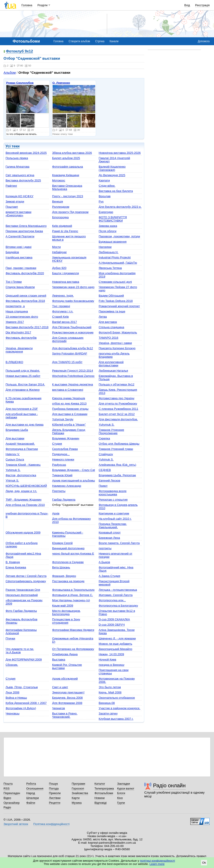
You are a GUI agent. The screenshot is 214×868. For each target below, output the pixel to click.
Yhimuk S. (12, 481)
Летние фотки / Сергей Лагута (26, 576)
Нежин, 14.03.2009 (111, 654)
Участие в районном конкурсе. (119, 708)
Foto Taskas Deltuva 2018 (116, 301)
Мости (56, 247)
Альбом (10, 72)
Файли (31, 803)
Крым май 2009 (63, 606)
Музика (77, 803)
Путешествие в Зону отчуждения (66, 621)
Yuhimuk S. (106, 459)
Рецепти (55, 803)
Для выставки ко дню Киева (24, 425)
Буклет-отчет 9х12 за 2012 (117, 414)
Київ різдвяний (62, 226)
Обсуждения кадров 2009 (23, 532)
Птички (10, 638)
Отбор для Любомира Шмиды (119, 444)
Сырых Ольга (15, 459)
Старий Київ (61, 317)
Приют (103, 486)
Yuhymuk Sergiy (63, 419)
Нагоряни (105, 247)
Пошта (8, 784)
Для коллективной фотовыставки (111, 364)
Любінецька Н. (109, 252)
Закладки (123, 784)
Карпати (104, 180)
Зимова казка (108, 226)
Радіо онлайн (169, 785)
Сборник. (12, 665)
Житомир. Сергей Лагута (116, 595)
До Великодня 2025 (112, 175)
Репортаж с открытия (113, 500)
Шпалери (33, 798)
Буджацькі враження (113, 242)
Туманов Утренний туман (116, 449)
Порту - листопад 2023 (68, 196)
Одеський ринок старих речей (26, 296)
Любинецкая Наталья (113, 371)
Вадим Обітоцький (111, 296)
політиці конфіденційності (157, 861)
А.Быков (104, 562)
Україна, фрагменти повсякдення (19, 350)
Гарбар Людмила (64, 500)
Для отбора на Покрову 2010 (25, 505)
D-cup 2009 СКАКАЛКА (114, 619)
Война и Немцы (16, 698)
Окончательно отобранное (117, 698)
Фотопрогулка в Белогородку (118, 606)
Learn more (157, 864)
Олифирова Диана (65, 654)
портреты (105, 548)
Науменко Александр (67, 486)
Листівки (55, 798)
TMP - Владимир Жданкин (23, 500)
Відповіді (101, 803)
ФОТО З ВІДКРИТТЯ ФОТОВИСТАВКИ (113, 219)
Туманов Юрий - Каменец (23, 465)
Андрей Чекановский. (20, 444)
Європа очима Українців (69, 398)
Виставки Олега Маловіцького (26, 226)
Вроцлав (105, 196)
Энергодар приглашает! (68, 692)
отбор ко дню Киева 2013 (69, 404)
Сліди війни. (107, 186)
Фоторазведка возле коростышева (113, 493)
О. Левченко (61, 83)
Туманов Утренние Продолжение (111, 431)
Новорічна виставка (66, 282)
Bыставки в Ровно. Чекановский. (65, 715)
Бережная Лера (109, 538)
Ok (204, 863)
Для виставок (108, 322)
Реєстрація (202, 5)
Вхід (187, 5)
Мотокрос (59, 180)
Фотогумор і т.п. (63, 311)
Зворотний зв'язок (16, 824)
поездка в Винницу (111, 665)
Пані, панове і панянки (21, 268)
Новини (100, 798)
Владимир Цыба (17, 430)
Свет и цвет (60, 687)
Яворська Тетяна (110, 268)
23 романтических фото (22, 317)
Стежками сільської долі (115, 282)
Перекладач (12, 793)
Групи (121, 803)
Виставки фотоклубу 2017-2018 (27, 327)
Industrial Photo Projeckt (115, 257)
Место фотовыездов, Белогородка (66, 612)
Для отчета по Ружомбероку (118, 404)
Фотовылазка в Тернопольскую (73, 590)
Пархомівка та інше (112, 311)
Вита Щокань (61, 567)
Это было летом (110, 687)
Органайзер (12, 803)
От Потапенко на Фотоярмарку (73, 649)
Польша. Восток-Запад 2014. (25, 384)
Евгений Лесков (109, 481)
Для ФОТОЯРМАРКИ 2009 (24, 660)
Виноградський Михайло (115, 649)
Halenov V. (13, 454)
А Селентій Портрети (20, 236)
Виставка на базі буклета (116, 191)
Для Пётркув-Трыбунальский (72, 327)
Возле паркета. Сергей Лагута (119, 543)
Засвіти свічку (108, 713)
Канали (114, 41)
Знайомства (80, 793)
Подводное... (61, 454)
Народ (31, 793)
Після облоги (108, 231)
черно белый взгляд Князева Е (73, 554)
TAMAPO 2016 (108, 338)
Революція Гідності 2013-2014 (73, 371)
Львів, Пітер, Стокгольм (22, 687)
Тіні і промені (61, 306)
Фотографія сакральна (68, 167)
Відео (7, 798)
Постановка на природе (68, 581)
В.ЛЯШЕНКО (14, 362)
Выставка (59, 660)
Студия (57, 444)
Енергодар (106, 212)
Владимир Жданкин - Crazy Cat (74, 470)
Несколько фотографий (22, 595)
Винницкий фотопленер (68, 548)
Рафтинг (11, 186)
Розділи (43, 5)
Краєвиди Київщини (66, 175)
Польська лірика (17, 158)
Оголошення (35, 788)
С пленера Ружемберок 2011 (118, 409)
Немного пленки (63, 459)
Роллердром (61, 207)
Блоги (121, 793)
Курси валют (126, 788)
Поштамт (12, 207)
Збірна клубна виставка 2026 (72, 153)
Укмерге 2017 (15, 322)
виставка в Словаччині (68, 390)
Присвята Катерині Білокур (117, 348)
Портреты (59, 491)
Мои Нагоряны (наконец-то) (71, 600)
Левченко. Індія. (63, 296)
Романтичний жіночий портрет (119, 306)
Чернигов (59, 708)
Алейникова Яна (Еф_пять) (117, 465)
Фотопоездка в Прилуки (22, 449)
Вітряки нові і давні (18, 247)
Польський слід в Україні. (23, 371)
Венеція (58, 201)
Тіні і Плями (14, 282)
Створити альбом (79, 41)
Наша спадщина (17, 311)
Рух (101, 201)
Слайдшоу (106, 454)
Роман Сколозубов (20, 83)
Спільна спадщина (111, 327)
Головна (27, 5)
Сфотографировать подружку (26, 581)
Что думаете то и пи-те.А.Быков (20, 651)
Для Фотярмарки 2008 (67, 703)
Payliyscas (59, 465)
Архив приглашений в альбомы (74, 481)
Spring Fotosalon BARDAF (70, 353)
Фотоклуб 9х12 (19, 51)
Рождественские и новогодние (73, 332)
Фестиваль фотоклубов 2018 (25, 301)
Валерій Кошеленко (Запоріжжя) (112, 168)
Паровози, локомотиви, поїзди (119, 236)
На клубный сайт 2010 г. (115, 519)
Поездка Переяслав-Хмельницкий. (113, 526)
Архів (56, 513)
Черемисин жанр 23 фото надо (73, 287)
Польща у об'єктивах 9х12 (117, 384)
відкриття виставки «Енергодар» (18, 214)
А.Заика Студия (109, 576)
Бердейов (12, 252)
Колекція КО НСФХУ (19, 196)
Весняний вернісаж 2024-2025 (26, 153)
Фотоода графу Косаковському (73, 301)
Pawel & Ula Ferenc (65, 231)
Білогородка (61, 217)
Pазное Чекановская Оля (23, 590)
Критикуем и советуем (114, 513)
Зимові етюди (15, 201)
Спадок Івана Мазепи (20, 287)
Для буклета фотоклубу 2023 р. (120, 207)
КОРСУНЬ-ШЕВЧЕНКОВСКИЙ (26, 486)
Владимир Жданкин (66, 438)
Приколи (55, 793)
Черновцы (12, 713)
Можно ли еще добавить (115, 644)
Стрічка (100, 41)
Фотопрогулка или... (112, 600)
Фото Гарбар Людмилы (21, 611)
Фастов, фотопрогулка (21, 475)
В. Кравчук (13, 562)
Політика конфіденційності (51, 824)
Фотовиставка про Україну (117, 398)
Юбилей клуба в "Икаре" (69, 425)
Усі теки (12, 146)
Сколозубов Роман (65, 449)
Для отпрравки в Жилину (23, 390)
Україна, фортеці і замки (115, 343)
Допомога (204, 41)
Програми (78, 784)
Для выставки (15, 438)
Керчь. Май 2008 (110, 692)
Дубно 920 (59, 268)
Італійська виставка (19, 257)
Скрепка (104, 438)
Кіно (120, 798)
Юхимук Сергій (62, 543)
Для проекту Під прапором (70, 212)
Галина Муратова (17, 167)
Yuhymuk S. (107, 425)
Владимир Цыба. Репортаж (117, 475)
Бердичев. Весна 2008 (68, 698)
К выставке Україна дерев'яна (73, 384)
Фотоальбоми (104, 793)
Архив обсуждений (65, 679)
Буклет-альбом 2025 (66, 158)
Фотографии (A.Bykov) (21, 708)
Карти (76, 798)
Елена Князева (16, 567)
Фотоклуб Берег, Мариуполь (118, 332)
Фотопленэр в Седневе (68, 562)
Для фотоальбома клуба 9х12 (73, 348)
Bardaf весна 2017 (65, 322)
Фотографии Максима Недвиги (73, 630)
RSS (7, 788)
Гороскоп (78, 788)
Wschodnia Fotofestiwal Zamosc (73, 376)
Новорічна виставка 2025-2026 (120, 153)
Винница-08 (107, 703)
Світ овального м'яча (20, 175)
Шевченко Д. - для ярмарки (117, 638)
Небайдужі (59, 252)
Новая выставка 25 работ (23, 376)
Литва (103, 317)
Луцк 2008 (12, 692)
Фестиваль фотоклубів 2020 (25, 273)
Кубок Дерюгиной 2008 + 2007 (26, 703)
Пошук (53, 784)
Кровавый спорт (110, 532)
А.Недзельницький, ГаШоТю (118, 263)
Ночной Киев (107, 660)
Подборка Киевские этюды (70, 409)
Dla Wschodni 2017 (18, 332)
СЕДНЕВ (105, 470)
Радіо (7, 807)
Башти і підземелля (66, 273)
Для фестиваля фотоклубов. (118, 419)
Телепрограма (104, 788)
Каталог (100, 784)
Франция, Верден (64, 576)
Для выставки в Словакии (70, 414)
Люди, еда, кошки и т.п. (21, 491)
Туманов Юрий (62, 475)
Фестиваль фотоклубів (21, 338)
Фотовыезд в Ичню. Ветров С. (73, 595)
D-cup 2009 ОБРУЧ (112, 625)
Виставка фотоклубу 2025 (23, 180)
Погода (54, 788)
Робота (31, 784)
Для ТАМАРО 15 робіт (67, 362)
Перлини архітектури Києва (24, 231)
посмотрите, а (15, 306)
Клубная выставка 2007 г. (116, 719)
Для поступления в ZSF (22, 409)
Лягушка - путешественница (118, 590)
